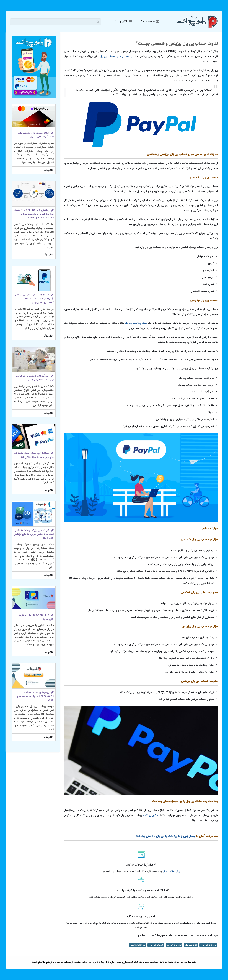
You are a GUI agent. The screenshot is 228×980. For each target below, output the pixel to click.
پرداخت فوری (174, 945)
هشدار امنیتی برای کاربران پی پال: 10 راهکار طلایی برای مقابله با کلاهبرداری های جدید (34, 299)
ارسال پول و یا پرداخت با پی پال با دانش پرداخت (165, 836)
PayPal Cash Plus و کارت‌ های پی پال (36, 617)
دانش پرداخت (150, 816)
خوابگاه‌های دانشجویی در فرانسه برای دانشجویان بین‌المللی (34, 378)
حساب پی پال (156, 945)
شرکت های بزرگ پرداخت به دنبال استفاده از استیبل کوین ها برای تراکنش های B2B (34, 534)
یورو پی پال (191, 945)
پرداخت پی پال (208, 945)
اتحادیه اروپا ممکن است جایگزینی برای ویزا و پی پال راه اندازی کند (34, 455)
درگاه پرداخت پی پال (136, 323)
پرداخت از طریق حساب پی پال (116, 57)
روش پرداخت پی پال (171, 871)
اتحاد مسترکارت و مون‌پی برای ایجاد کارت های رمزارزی (36, 135)
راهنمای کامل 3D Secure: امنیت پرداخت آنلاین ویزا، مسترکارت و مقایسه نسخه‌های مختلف (34, 214)
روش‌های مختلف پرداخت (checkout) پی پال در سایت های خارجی (35, 696)
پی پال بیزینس (138, 945)
